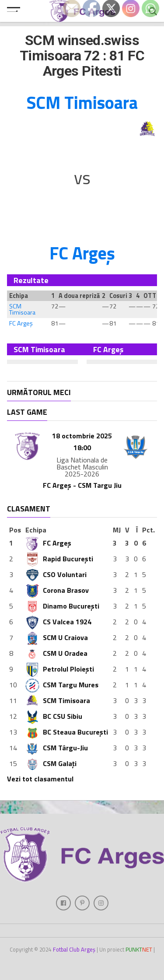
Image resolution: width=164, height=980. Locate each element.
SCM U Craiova (57, 637)
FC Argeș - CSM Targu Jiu (82, 485)
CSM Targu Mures (62, 685)
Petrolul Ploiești (60, 669)
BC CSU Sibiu (54, 716)
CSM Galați (51, 763)
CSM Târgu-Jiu (57, 748)
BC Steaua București (67, 732)
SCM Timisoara (22, 309)
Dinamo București (62, 606)
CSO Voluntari (56, 574)
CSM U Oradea (56, 653)
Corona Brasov (57, 590)
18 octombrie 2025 (82, 436)
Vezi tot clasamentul (40, 779)
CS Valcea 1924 (58, 622)
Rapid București (59, 559)
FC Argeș (21, 323)
